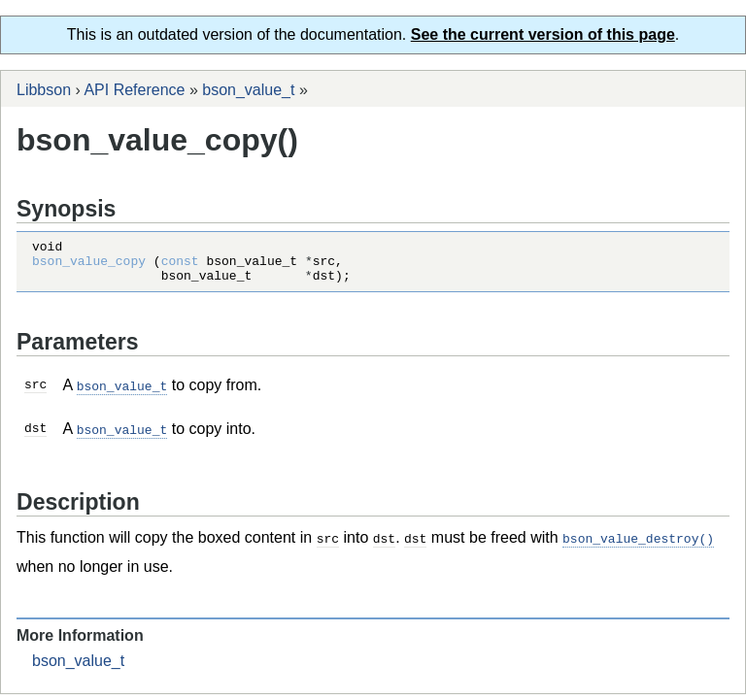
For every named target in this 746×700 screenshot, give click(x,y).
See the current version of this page (543, 34)
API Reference (134, 90)
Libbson (44, 90)
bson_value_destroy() (638, 545)
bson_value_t (248, 90)
